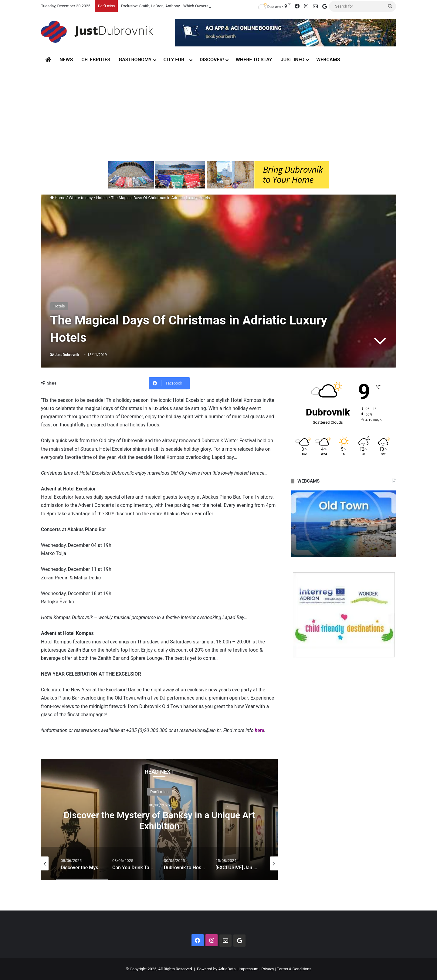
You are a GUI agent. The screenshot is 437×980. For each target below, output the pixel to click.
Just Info (293, 60)
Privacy (268, 969)
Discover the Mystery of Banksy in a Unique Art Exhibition (159, 820)
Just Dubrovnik (67, 355)
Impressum (248, 969)
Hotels (102, 198)
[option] (159, 819)
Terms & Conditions (294, 969)
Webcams (328, 60)
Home (58, 198)
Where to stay (254, 60)
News (66, 60)
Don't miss (159, 791)
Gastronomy (135, 60)
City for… (176, 60)
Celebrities (96, 60)
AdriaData (227, 969)
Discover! (212, 60)
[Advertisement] (218, 113)
